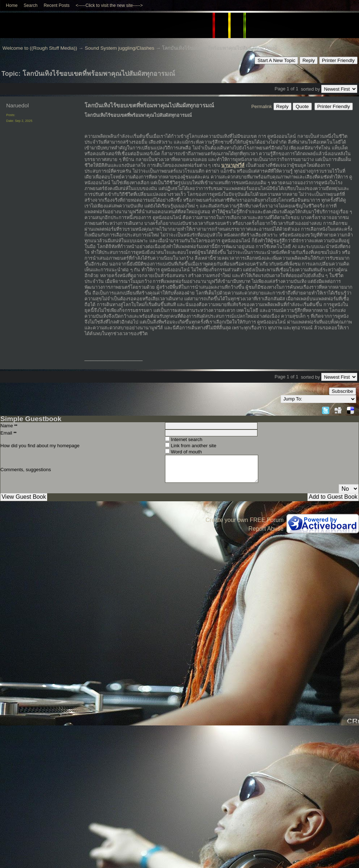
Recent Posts (56, 5)
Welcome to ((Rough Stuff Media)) (40, 48)
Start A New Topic (276, 60)
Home (12, 5)
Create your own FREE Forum (245, 520)
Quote (302, 106)
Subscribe (343, 391)
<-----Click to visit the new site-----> (109, 5)
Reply (309, 60)
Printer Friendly (338, 60)
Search (30, 5)
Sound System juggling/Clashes (120, 48)
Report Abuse (266, 529)
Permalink (262, 106)
